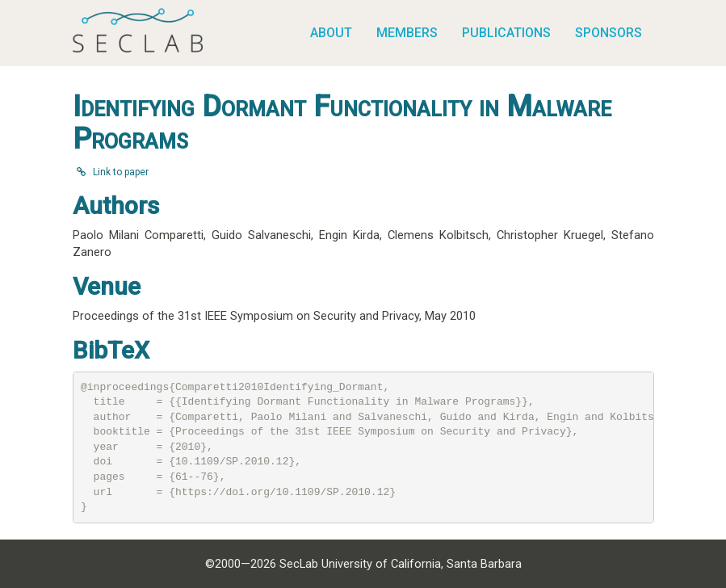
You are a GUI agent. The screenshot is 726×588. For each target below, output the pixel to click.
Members (407, 33)
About (331, 33)
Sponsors (608, 33)
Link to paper (113, 172)
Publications (506, 33)
